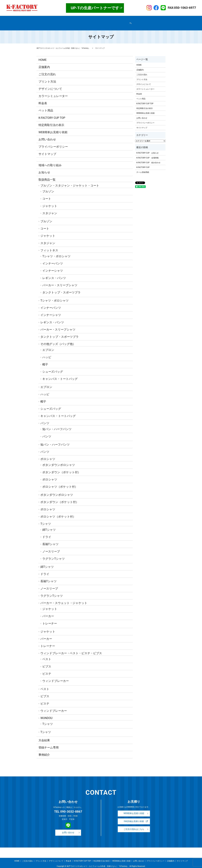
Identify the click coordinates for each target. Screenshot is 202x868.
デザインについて (104, 18)
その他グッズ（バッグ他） (58, 339)
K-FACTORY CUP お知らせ (148, 148)
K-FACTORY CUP (143, 162)
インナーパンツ (53, 259)
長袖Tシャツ (50, 539)
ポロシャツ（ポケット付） (60, 482)
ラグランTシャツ (54, 554)
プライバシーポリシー (66, 23)
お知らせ (44, 168)
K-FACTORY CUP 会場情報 (148, 153)
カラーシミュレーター (53, 91)
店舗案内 (50, 18)
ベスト (47, 654)
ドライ (47, 532)
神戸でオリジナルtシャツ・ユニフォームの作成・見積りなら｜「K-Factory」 (63, 43)
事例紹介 (127, 18)
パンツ (45, 418)
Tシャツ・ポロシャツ (56, 251)
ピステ (47, 669)
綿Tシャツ (49, 525)
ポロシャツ (48, 454)
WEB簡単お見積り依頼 (101, 23)
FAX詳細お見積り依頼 (134, 817)
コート (47, 194)
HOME (41, 18)
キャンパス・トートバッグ (60, 374)
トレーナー (50, 618)
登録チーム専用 (49, 743)
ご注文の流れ (75, 18)
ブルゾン (48, 187)
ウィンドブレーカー (56, 676)
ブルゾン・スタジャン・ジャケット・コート (70, 181)
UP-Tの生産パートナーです (95, 8)
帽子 (45, 360)
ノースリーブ (51, 547)
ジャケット (50, 201)
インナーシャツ (53, 266)
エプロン (48, 345)
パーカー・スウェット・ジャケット (64, 598)
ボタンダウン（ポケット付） (61, 467)
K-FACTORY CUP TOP (141, 18)
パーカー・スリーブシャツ (60, 280)
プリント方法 (89, 18)
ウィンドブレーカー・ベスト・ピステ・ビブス (71, 648)
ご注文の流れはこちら (134, 825)
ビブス (47, 662)
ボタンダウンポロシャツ (59, 460)
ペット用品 (46, 106)
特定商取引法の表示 (46, 23)
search (127, 23)
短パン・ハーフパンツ (57, 424)
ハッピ (47, 352)
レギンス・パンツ (54, 273)
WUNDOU (46, 713)
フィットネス (49, 245)
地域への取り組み (50, 160)
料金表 (117, 18)
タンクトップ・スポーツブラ (62, 288)
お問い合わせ (83, 23)
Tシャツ (46, 519)
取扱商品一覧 (62, 18)
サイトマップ (118, 23)
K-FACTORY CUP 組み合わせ (148, 158)
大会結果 (44, 735)
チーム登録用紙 (143, 167)
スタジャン (50, 208)
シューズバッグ (53, 367)
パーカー (48, 611)
